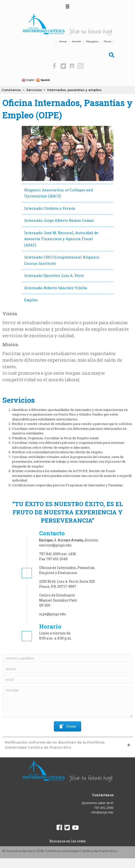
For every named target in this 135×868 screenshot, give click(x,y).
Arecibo (76, 41)
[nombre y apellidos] (67, 658)
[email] (67, 680)
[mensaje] (67, 702)
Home (63, 41)
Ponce (108, 41)
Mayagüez (92, 41)
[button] (54, 66)
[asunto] (67, 669)
